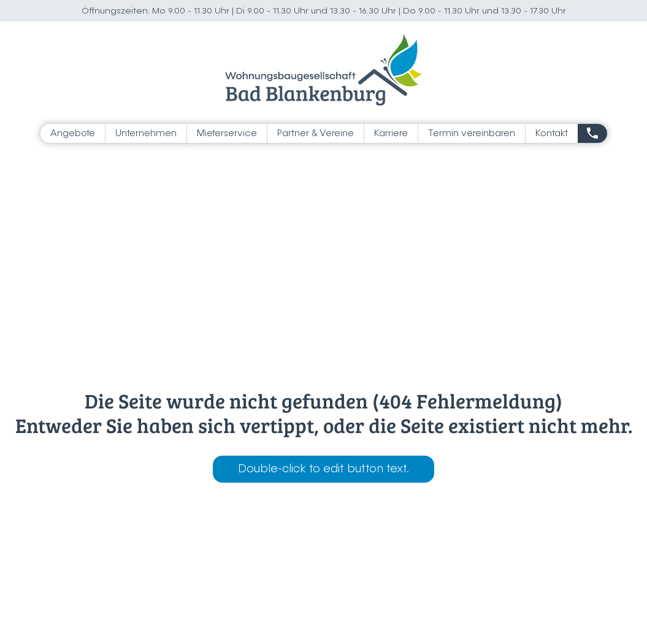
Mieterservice (227, 133)
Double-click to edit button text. (323, 469)
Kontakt (552, 133)
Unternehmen (146, 133)
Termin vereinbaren (472, 133)
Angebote (73, 133)
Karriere (391, 133)
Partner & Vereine (316, 133)
